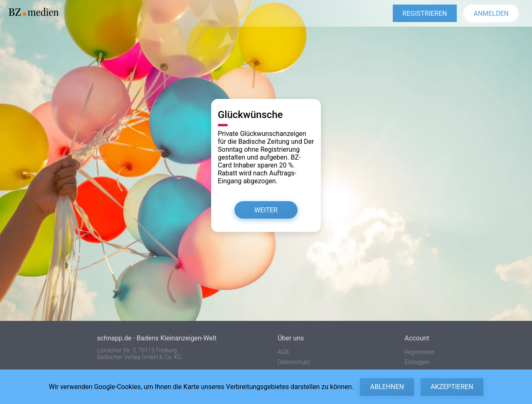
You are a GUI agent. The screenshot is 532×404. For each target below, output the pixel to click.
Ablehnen (387, 387)
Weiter (266, 210)
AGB (283, 352)
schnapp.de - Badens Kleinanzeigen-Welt (156, 338)
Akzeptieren (452, 387)
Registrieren (420, 352)
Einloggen (417, 362)
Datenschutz (294, 362)
